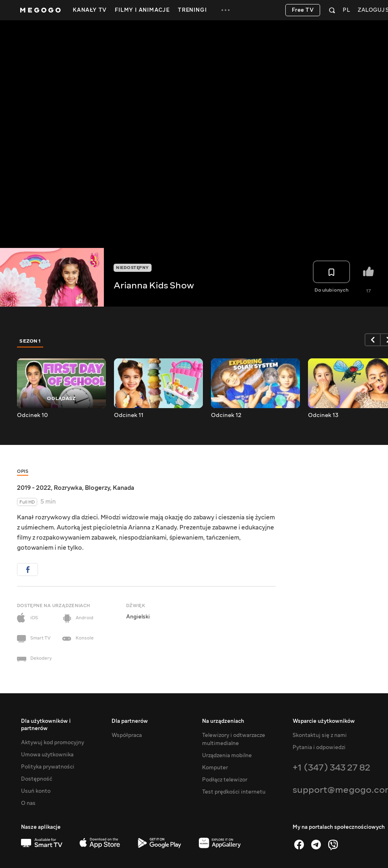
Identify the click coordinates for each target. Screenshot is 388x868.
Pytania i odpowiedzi (319, 747)
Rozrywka (68, 488)
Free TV (303, 10)
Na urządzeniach (223, 721)
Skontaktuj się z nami (320, 735)
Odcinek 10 (32, 415)
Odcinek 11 (129, 415)
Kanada (123, 488)
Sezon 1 (30, 341)
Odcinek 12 (226, 415)
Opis (23, 471)
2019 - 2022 (34, 488)
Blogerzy (97, 488)
